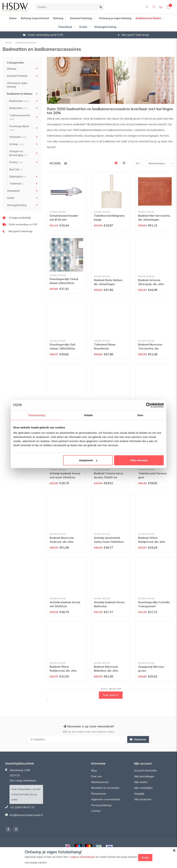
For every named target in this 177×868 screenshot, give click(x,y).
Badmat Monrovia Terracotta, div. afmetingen (150, 348)
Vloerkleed (65, 27)
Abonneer (138, 739)
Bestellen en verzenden (105, 788)
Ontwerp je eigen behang (115, 18)
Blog (94, 770)
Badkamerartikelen (148, 18)
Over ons (96, 776)
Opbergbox (18, 176)
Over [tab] (140, 415)
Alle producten (143, 799)
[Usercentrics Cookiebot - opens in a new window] (149, 405)
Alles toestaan (139, 460)
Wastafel (18, 137)
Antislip (16, 144)
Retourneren (99, 794)
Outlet (83, 27)
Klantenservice (100, 782)
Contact (96, 811)
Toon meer (110, 695)
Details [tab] (88, 415)
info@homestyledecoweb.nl (26, 815)
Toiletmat (17, 184)
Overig (16, 162)
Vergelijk (139, 794)
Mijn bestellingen (144, 776)
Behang (58, 18)
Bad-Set (16, 169)
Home (13, 18)
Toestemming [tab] (37, 415)
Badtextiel (18, 108)
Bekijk (145, 858)
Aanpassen (88, 460)
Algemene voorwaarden (106, 799)
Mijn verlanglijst (143, 788)
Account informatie (145, 770)
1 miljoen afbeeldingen (82, 857)
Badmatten (19, 101)
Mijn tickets (141, 782)
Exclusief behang (81, 18)
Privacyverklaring (101, 805)
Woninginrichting (105, 27)
